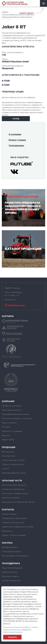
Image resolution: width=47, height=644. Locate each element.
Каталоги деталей (11, 498)
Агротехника (8, 456)
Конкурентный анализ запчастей (18, 502)
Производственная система (16, 414)
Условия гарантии (11, 581)
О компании (15, 134)
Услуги (5, 469)
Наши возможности (12, 410)
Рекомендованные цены (14, 473)
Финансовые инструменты (15, 556)
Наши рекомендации (12, 568)
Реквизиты (7, 531)
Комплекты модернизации (15, 493)
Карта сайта (8, 440)
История (6, 427)
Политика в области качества (17, 418)
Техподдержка (16, 146)
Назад (16, 119)
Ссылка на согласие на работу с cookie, (21, 627)
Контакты (10, 300)
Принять (12, 637)
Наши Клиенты (9, 423)
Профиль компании (12, 406)
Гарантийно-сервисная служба (18, 527)
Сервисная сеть (10, 572)
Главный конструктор (13, 523)
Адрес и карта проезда (14, 535)
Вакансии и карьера (12, 431)
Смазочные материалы (13, 489)
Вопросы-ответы (10, 576)
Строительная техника (13, 460)
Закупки (6, 435)
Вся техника (8, 452)
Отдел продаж (9, 514)
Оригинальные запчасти (14, 485)
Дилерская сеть (10, 547)
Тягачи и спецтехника (13, 464)
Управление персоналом (14, 518)
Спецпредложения (11, 552)
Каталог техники (17, 140)
